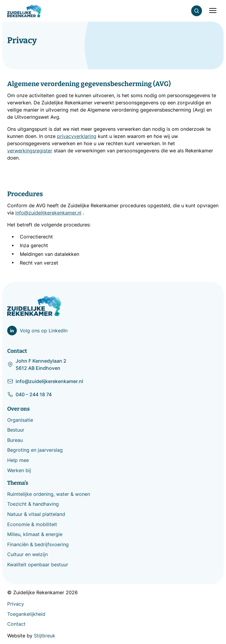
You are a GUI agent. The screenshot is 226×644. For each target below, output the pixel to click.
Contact (16, 624)
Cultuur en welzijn (27, 554)
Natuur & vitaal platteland (36, 514)
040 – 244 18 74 (29, 394)
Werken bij (19, 470)
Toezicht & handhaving (33, 504)
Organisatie (20, 420)
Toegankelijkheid (26, 614)
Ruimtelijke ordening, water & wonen (49, 494)
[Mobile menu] (213, 11)
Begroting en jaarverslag (35, 450)
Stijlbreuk (45, 636)
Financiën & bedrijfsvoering (38, 544)
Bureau (15, 440)
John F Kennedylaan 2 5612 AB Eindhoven (37, 364)
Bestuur (16, 430)
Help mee (18, 460)
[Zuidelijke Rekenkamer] (24, 11)
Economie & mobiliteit (32, 524)
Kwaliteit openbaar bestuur (38, 565)
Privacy (16, 604)
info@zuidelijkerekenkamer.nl (45, 381)
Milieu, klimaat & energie (35, 534)
